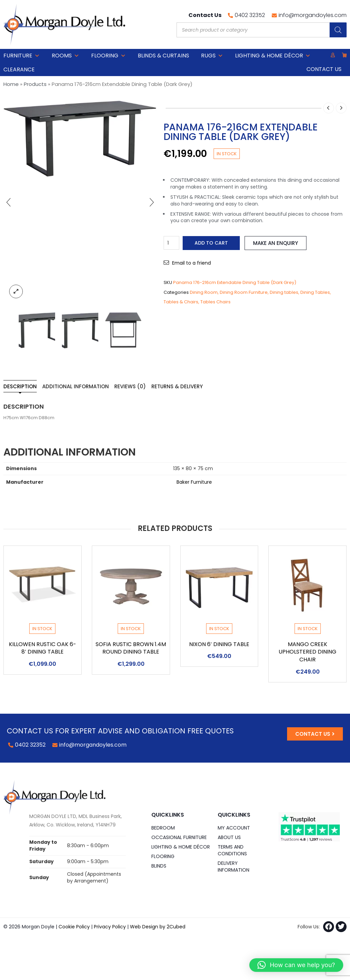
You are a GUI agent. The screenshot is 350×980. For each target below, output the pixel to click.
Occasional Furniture (179, 837)
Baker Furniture (194, 482)
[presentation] (9, 202)
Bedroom (163, 828)
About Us (229, 837)
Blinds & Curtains (163, 56)
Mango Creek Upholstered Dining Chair (307, 652)
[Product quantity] (171, 243)
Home (11, 84)
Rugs (212, 56)
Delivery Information (234, 867)
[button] (296, 965)
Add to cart (211, 243)
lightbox (16, 291)
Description (20, 386)
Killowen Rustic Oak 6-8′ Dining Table (43, 648)
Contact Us (324, 69)
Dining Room (204, 292)
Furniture (22, 56)
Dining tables (284, 292)
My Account (234, 828)
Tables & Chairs (181, 302)
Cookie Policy (74, 927)
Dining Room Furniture (244, 292)
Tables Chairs (215, 302)
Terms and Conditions (232, 850)
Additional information (76, 386)
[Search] (338, 30)
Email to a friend (191, 263)
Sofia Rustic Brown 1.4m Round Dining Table (131, 648)
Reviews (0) (130, 386)
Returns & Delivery (177, 386)
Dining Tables (315, 292)
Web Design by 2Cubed (158, 927)
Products (35, 84)
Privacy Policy (110, 927)
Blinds (159, 866)
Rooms (65, 56)
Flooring (109, 56)
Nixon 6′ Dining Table (219, 644)
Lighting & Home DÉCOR (273, 56)
